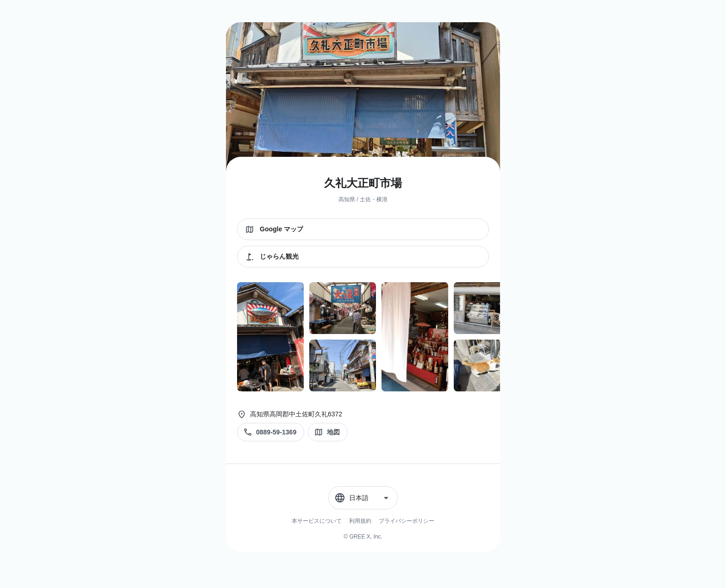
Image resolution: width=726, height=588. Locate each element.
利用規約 (360, 521)
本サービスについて (317, 521)
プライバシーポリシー (407, 521)
